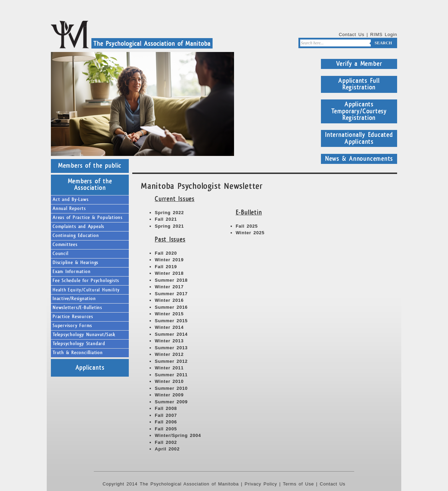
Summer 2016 (171, 307)
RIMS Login (384, 34)
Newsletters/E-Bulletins (77, 308)
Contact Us (351, 34)
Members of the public (90, 166)
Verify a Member (359, 64)
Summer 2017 (171, 294)
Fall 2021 (166, 219)
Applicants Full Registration (359, 84)
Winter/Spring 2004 (178, 435)
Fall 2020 (166, 253)
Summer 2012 (171, 361)
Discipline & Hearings (75, 263)
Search (383, 43)
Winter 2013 (169, 341)
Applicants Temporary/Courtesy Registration (359, 111)
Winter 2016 (169, 300)
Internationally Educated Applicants (359, 138)
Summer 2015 (171, 321)
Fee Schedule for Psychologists (86, 281)
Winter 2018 (169, 273)
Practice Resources (73, 317)
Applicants (90, 368)
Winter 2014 (169, 327)
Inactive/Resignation (74, 299)
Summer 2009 (171, 402)
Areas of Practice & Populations (88, 218)
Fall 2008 (166, 408)
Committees (65, 245)
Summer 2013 (171, 348)
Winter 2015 (169, 314)
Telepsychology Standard (79, 344)
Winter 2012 (169, 354)
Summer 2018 (171, 280)
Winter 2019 (169, 260)
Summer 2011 (171, 375)
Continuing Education (76, 236)
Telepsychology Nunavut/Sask (84, 335)
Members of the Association (90, 185)
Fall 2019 (166, 267)
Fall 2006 (166, 422)
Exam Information (71, 272)
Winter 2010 (169, 381)
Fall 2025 (247, 226)
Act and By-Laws (71, 200)
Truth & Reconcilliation (78, 353)
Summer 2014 (171, 334)
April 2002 (167, 449)
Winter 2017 (169, 287)
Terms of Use (298, 484)
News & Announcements (359, 159)
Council (60, 254)
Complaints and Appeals (78, 227)
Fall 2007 (166, 415)
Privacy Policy (261, 484)
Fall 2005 (166, 429)
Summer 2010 (171, 388)
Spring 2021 (169, 226)
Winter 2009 (169, 395)
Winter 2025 (250, 233)
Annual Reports (69, 209)
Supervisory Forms (72, 326)
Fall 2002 (166, 442)
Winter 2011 (169, 368)
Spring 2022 (169, 213)
